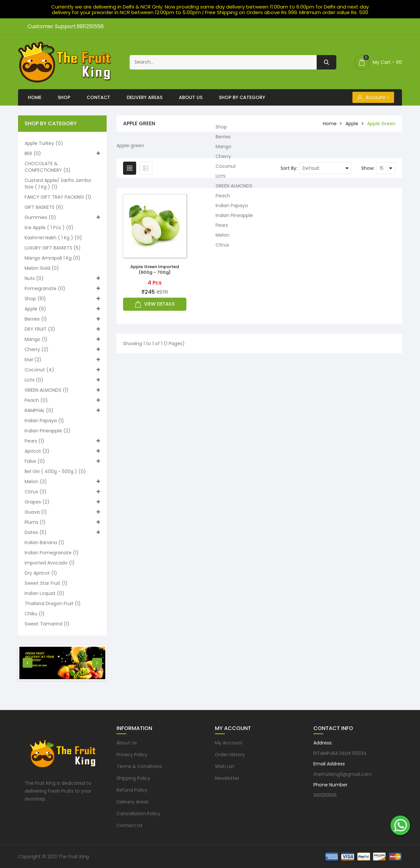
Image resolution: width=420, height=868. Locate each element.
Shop (64, 97)
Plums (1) (62, 522)
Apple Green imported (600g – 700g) (155, 270)
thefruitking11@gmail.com (343, 774)
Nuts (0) (62, 278)
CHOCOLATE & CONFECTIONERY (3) (48, 167)
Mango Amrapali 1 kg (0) (52, 258)
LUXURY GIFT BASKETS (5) (53, 248)
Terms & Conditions (139, 766)
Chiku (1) (35, 614)
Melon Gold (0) (42, 268)
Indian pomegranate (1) (52, 553)
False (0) (62, 461)
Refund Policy (132, 790)
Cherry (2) (62, 349)
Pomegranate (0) (62, 288)
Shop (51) (62, 299)
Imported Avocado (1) (50, 563)
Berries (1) (62, 319)
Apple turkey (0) (44, 143)
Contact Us (129, 825)
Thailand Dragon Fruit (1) (53, 603)
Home (35, 97)
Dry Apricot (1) (41, 573)
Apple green (381, 124)
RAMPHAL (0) (62, 410)
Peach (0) (62, 400)
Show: (368, 168)
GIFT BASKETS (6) (44, 207)
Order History (230, 755)
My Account (229, 743)
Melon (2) (62, 482)
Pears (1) (62, 441)
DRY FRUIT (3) (62, 329)
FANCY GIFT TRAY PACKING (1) (58, 197)
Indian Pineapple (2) (48, 431)
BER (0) (62, 153)
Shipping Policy (133, 778)
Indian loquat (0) (44, 593)
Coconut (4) (62, 370)
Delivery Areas (145, 97)
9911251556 (325, 795)
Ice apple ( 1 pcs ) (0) (49, 227)
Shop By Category (242, 97)
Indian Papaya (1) (44, 421)
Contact (98, 97)
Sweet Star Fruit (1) (46, 583)
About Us (191, 97)
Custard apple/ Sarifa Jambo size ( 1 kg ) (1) (58, 184)
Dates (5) (62, 532)
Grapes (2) (62, 502)
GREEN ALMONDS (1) (62, 390)
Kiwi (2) (62, 360)
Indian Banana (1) (44, 542)
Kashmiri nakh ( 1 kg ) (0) (53, 238)
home (330, 124)
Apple (352, 124)
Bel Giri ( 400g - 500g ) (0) (55, 471)
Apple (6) (62, 309)
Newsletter (227, 778)
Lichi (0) (62, 380)
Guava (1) (62, 512)
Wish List (225, 766)
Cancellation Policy (138, 814)
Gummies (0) (62, 217)
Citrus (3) (62, 492)
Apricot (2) (62, 451)
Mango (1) (62, 339)
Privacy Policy (132, 755)
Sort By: (289, 168)
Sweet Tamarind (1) (47, 624)
